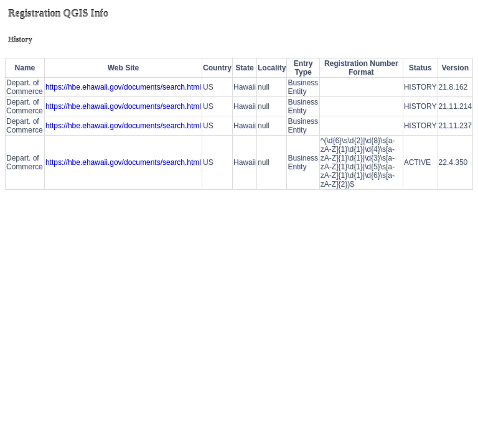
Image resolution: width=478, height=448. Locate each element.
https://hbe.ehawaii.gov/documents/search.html (123, 87)
